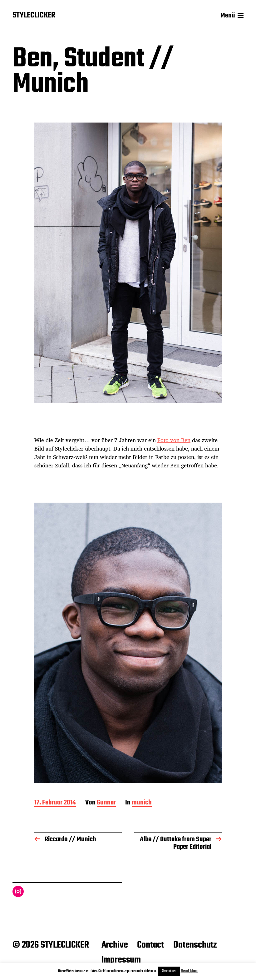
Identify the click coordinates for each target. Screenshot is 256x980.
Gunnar (106, 803)
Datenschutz (195, 945)
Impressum (121, 960)
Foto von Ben (174, 440)
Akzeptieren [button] (169, 971)
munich (142, 803)
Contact (150, 945)
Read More (190, 971)
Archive (115, 945)
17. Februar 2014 (55, 803)
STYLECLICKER (34, 16)
